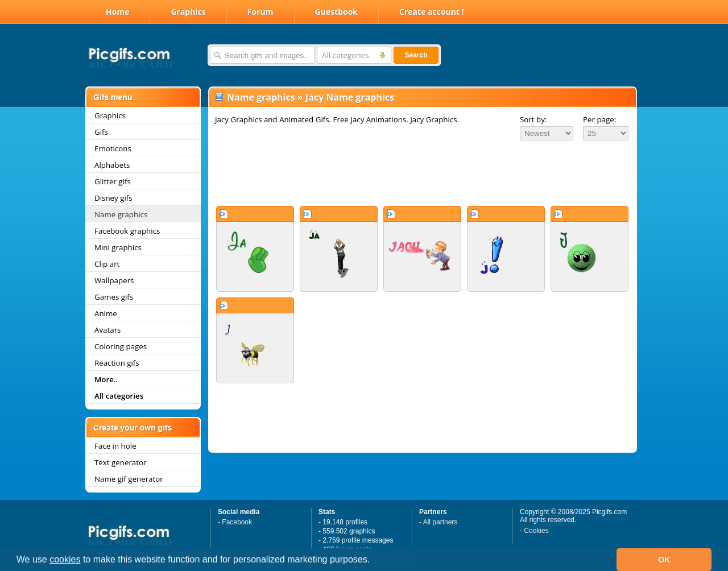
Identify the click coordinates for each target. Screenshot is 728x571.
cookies (65, 559)
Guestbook (337, 12)
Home (117, 12)
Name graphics (121, 214)
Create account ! (432, 12)
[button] (374, 561)
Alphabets (112, 165)
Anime (106, 313)
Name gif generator (129, 479)
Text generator (120, 462)
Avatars (107, 330)
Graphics (188, 12)
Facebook (237, 522)
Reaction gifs (117, 363)
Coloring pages (121, 346)
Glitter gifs (113, 181)
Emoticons (113, 148)
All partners (440, 522)
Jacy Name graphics (350, 97)
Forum (260, 12)
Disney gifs (113, 198)
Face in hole (115, 446)
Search (416, 55)
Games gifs (114, 297)
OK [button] (664, 560)
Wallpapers (114, 280)
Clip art (107, 264)
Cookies (536, 531)
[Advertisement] (423, 173)
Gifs (101, 132)
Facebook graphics (127, 231)
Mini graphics (118, 247)
